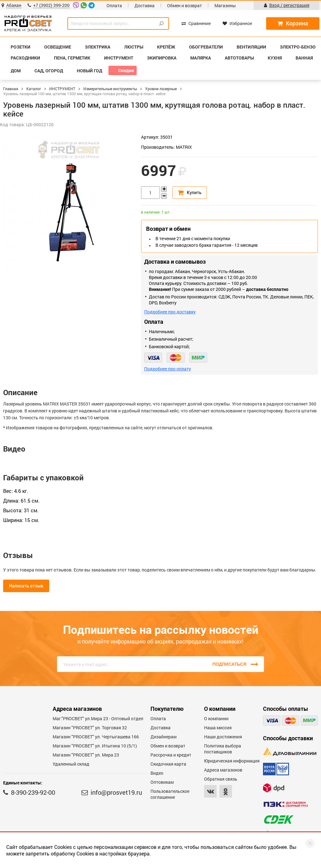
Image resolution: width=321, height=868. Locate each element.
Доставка (145, 5)
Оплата (114, 5)
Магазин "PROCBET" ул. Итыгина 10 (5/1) (95, 746)
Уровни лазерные (161, 89)
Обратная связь (221, 779)
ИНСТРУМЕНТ (62, 89)
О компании (216, 718)
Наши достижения (223, 737)
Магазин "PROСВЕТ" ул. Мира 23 (86, 755)
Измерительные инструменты (110, 89)
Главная (11, 89)
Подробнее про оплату (168, 369)
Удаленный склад (71, 764)
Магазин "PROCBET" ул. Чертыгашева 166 (96, 737)
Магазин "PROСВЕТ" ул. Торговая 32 (90, 728)
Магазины (225, 5)
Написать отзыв (26, 586)
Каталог (34, 89)
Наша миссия (218, 728)
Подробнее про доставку (170, 312)
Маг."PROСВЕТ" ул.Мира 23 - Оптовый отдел (98, 718)
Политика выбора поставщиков (223, 749)
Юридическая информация (232, 761)
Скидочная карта (168, 764)
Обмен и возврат (184, 5)
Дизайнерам (163, 737)
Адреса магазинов (223, 770)
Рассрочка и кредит (171, 755)
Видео (157, 773)
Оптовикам (162, 782)
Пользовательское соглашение (170, 794)
